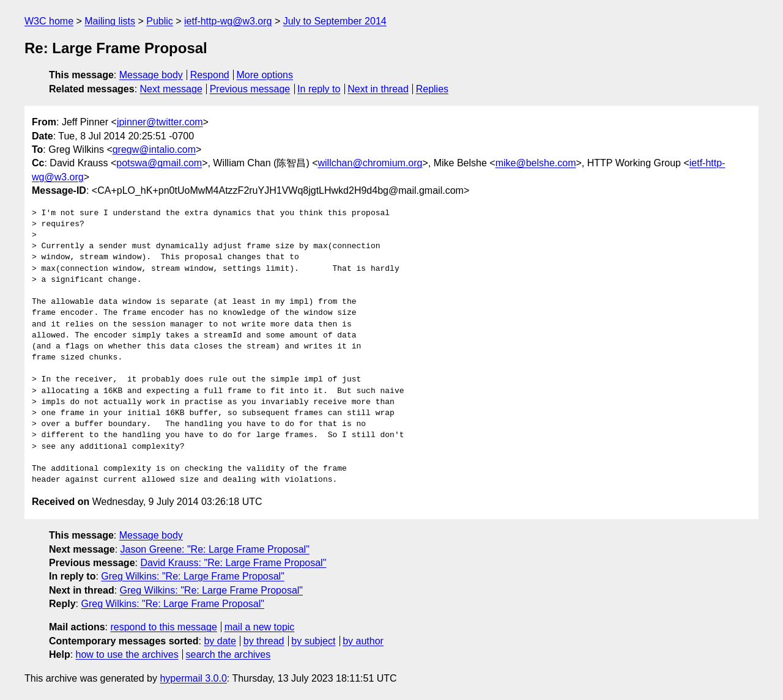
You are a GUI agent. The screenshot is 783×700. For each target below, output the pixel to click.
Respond (210, 75)
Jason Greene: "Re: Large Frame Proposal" (215, 549)
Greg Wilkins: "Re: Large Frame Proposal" (192, 576)
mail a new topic (260, 627)
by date (220, 641)
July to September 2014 (335, 21)
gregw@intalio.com (154, 149)
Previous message (250, 89)
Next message (171, 89)
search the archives (228, 654)
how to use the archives (127, 654)
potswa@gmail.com (159, 163)
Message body (151, 75)
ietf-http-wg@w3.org (228, 21)
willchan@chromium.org (370, 163)
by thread (264, 641)
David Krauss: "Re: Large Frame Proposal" (233, 563)
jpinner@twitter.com (160, 122)
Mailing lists (110, 21)
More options (265, 75)
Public (160, 21)
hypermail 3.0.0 (193, 678)
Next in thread (378, 89)
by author (363, 641)
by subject (313, 641)
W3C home (49, 21)
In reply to (319, 89)
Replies (432, 89)
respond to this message (163, 627)
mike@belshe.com (536, 163)
